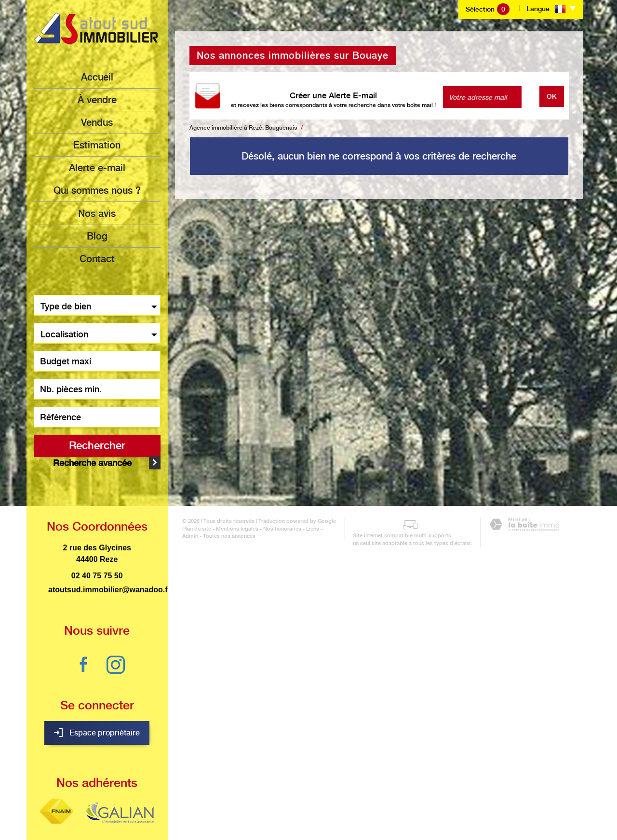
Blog (97, 236)
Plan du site (189, 820)
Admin (325, 820)
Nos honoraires (275, 820)
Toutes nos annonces (201, 827)
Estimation (97, 145)
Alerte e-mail (97, 168)
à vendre (97, 100)
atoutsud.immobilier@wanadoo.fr (109, 572)
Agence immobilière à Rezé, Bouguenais (243, 128)
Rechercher (97, 445)
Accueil (97, 77)
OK (552, 96)
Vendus (97, 122)
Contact (97, 258)
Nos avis (97, 213)
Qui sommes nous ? (97, 190)
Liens (305, 820)
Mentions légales (230, 820)
